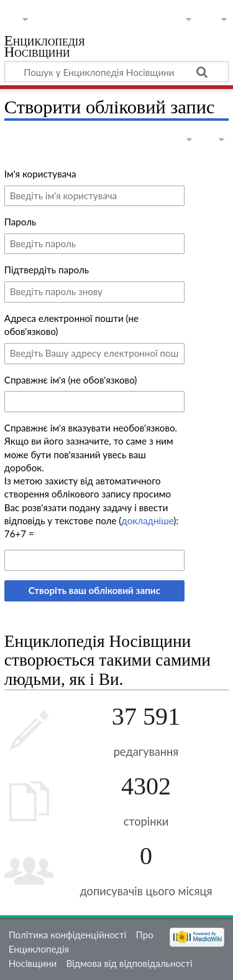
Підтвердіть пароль (47, 270)
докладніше (147, 521)
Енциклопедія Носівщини (45, 48)
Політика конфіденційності (68, 935)
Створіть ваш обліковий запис (94, 590)
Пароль (21, 222)
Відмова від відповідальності (129, 963)
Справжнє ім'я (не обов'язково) (71, 380)
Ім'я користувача (40, 174)
